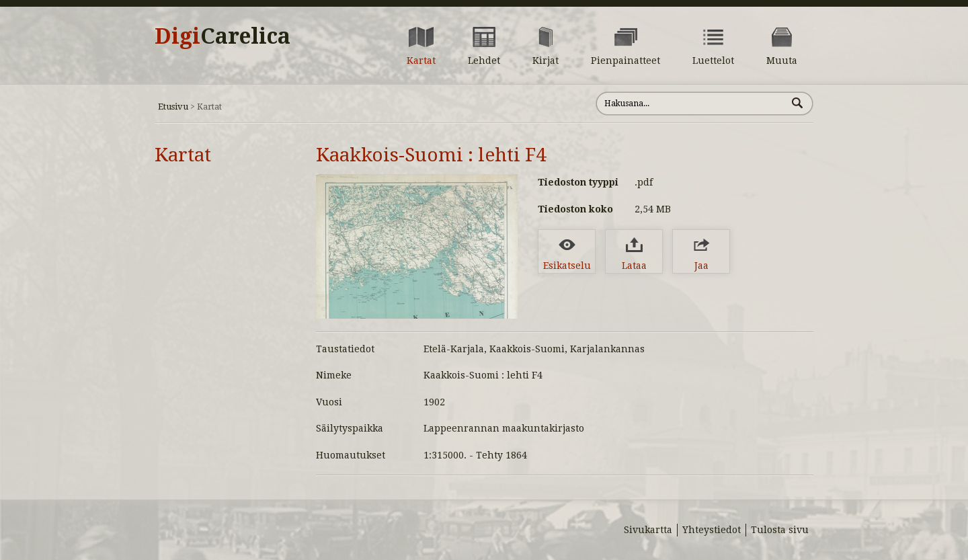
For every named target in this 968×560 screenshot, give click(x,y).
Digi (223, 36)
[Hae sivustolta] (691, 104)
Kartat (183, 155)
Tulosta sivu (780, 530)
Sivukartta (648, 530)
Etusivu (173, 107)
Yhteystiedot (712, 530)
